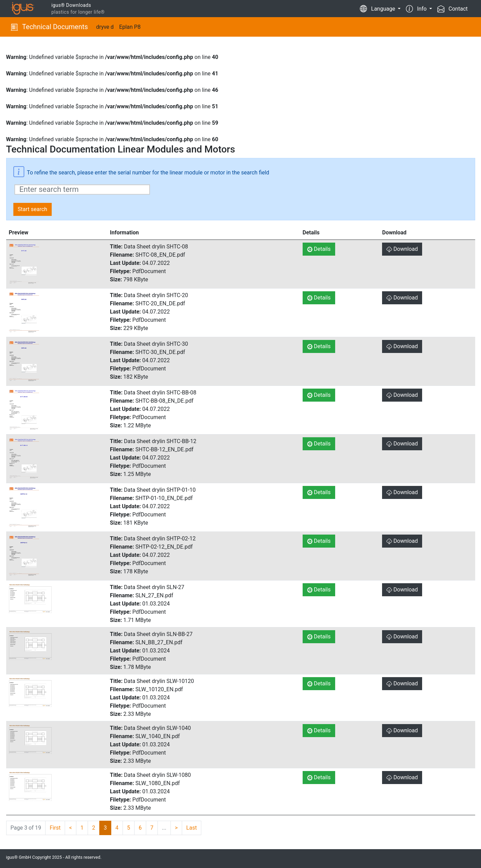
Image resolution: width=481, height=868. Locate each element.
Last (192, 828)
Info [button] (417, 8)
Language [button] (378, 8)
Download (402, 249)
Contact (453, 8)
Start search (33, 209)
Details (319, 249)
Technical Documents (49, 27)
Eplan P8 (130, 27)
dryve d (105, 27)
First (55, 828)
